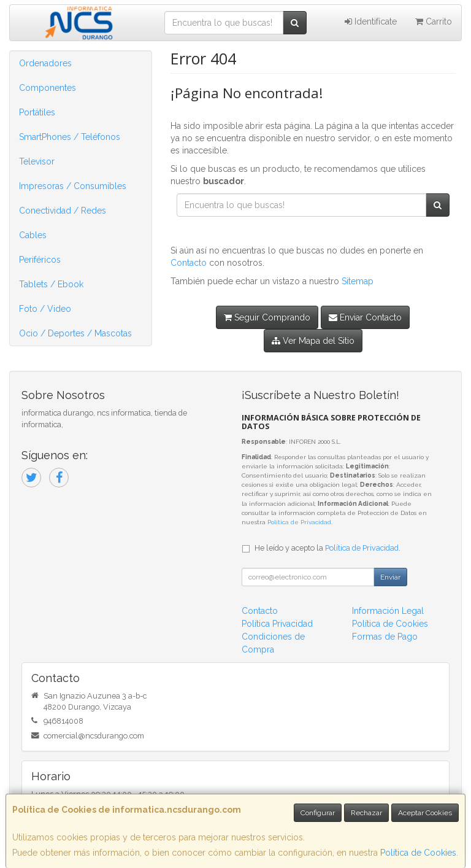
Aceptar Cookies (425, 813)
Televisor (37, 161)
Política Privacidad (277, 624)
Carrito (434, 21)
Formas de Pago (385, 637)
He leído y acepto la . (327, 548)
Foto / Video (45, 309)
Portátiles (37, 112)
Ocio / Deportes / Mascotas (75, 333)
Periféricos (40, 260)
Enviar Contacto (365, 317)
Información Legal (388, 611)
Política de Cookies (418, 853)
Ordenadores (45, 63)
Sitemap (358, 281)
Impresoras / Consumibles (73, 186)
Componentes (48, 88)
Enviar (390, 577)
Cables (33, 235)
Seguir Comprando (267, 317)
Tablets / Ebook (51, 284)
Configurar (318, 813)
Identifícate (371, 21)
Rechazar (366, 813)
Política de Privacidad (299, 522)
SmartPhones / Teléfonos (70, 137)
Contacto (189, 263)
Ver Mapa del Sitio (313, 341)
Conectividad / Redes (63, 211)
